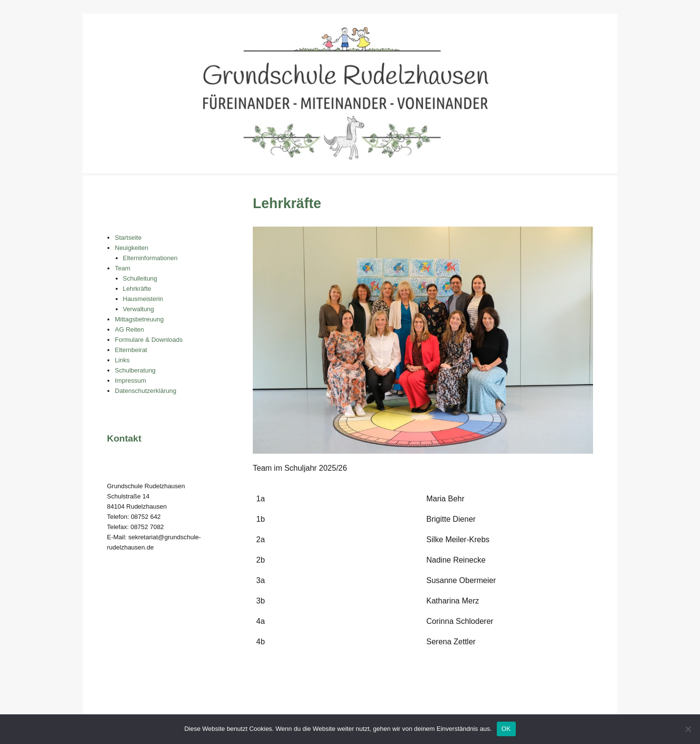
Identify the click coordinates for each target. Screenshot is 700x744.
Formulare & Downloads (149, 340)
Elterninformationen (150, 258)
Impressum (130, 381)
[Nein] (688, 729)
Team (122, 268)
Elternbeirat (131, 350)
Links (122, 360)
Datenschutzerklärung (145, 391)
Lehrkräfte (137, 289)
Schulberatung (135, 370)
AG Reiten (129, 329)
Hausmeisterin (143, 299)
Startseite (128, 238)
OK (506, 729)
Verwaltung (139, 309)
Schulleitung (140, 278)
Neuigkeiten (131, 248)
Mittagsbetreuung (139, 319)
